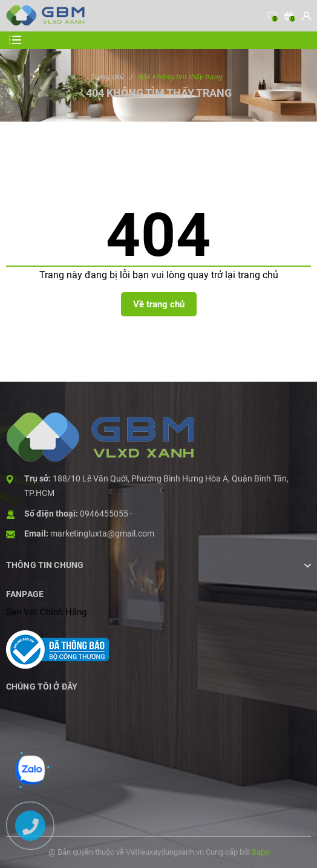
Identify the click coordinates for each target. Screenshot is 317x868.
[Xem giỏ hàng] (289, 16)
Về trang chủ (159, 304)
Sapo (260, 852)
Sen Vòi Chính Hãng (46, 612)
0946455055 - (106, 514)
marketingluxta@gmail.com (102, 534)
